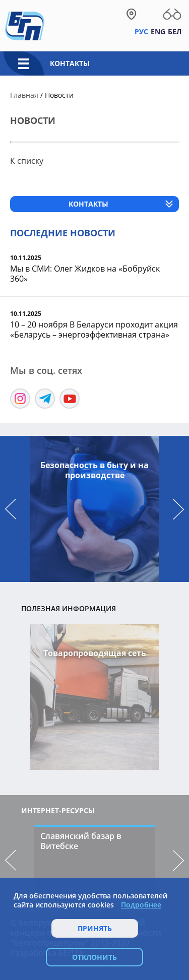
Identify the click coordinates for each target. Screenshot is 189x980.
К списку (27, 161)
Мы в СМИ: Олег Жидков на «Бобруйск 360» (85, 274)
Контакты (70, 63)
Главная (24, 95)
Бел (175, 31)
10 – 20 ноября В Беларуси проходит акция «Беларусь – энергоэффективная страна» (94, 330)
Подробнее (141, 905)
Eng (158, 31)
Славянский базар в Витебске (81, 841)
